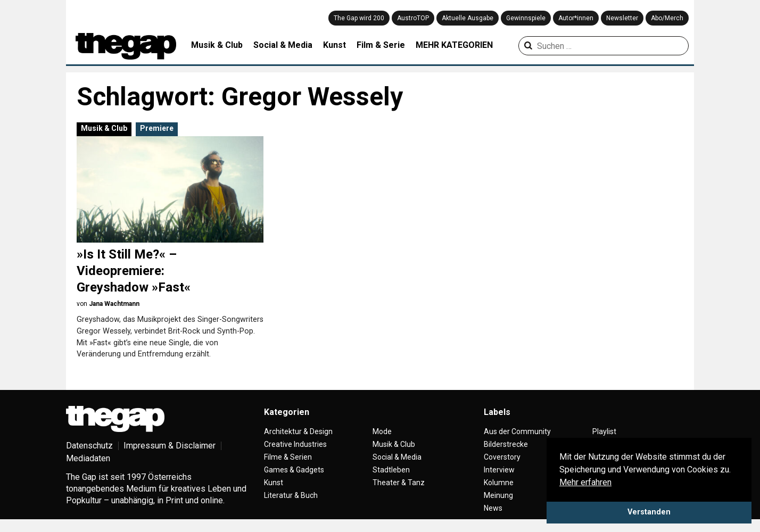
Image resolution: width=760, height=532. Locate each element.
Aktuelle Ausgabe (468, 18)
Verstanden (649, 512)
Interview (499, 470)
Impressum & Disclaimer (170, 446)
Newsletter (622, 18)
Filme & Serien (288, 457)
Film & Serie (381, 45)
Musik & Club (217, 45)
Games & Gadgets (294, 470)
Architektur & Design (298, 431)
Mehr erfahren (585, 482)
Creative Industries (295, 444)
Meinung (498, 495)
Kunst (334, 45)
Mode (382, 431)
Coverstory (502, 457)
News (493, 508)
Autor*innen (576, 18)
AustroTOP (413, 18)
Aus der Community (517, 431)
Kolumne (499, 483)
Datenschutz (89, 446)
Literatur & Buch (291, 495)
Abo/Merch (667, 18)
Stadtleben (391, 470)
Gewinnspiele (526, 18)
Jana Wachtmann (114, 304)
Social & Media (283, 45)
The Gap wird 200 (359, 18)
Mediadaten (88, 458)
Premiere (157, 128)
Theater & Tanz (399, 483)
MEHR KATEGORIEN (454, 45)
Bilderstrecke (506, 444)
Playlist (604, 431)
